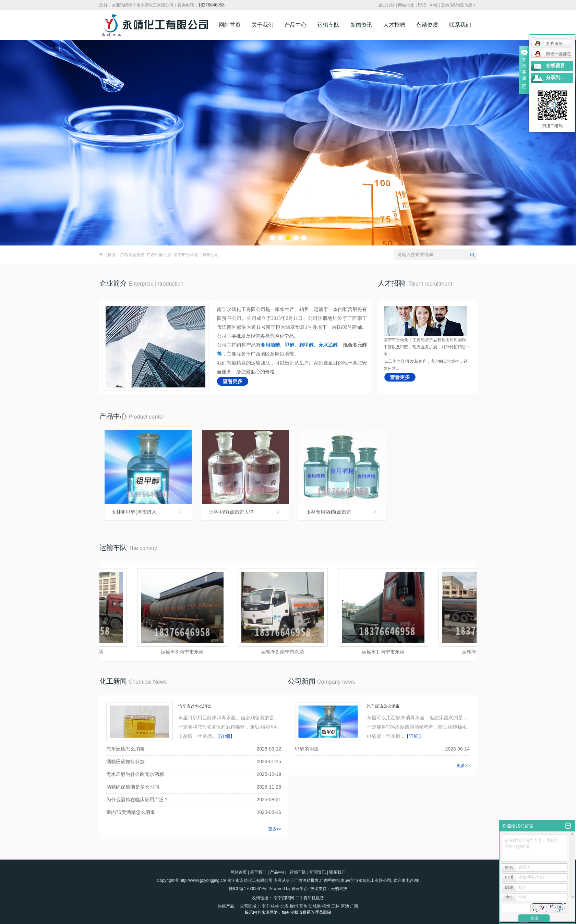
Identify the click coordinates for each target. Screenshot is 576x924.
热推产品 (226, 906)
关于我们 (263, 25)
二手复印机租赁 (310, 898)
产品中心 (296, 25)
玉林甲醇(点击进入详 (231, 512)
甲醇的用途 (307, 749)
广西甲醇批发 (159, 255)
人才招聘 (394, 25)
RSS (422, 5)
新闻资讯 (361, 25)
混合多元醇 (355, 345)
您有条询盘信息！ (459, 5)
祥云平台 (300, 889)
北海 (285, 906)
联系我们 (460, 25)
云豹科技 (339, 889)
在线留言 (555, 66)
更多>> (275, 829)
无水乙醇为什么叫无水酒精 (135, 774)
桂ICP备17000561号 (247, 889)
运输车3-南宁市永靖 (184, 652)
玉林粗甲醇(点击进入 (134, 512)
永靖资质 (427, 25)
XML (434, 5)
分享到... (555, 78)
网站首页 (230, 25)
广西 (354, 906)
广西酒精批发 (132, 255)
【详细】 (225, 736)
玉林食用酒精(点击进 (329, 512)
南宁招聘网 (284, 898)
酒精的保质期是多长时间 (133, 787)
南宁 (266, 906)
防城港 (315, 906)
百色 (303, 906)
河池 (345, 906)
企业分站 (386, 5)
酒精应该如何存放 (125, 761)
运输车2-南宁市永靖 (284, 652)
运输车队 (328, 25)
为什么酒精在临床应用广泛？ (137, 800)
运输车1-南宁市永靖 (385, 652)
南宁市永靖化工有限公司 (196, 255)
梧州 (326, 906)
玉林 (335, 906)
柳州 (294, 906)
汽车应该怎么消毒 (195, 706)
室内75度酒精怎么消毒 (131, 812)
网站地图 (406, 5)
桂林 (275, 906)
